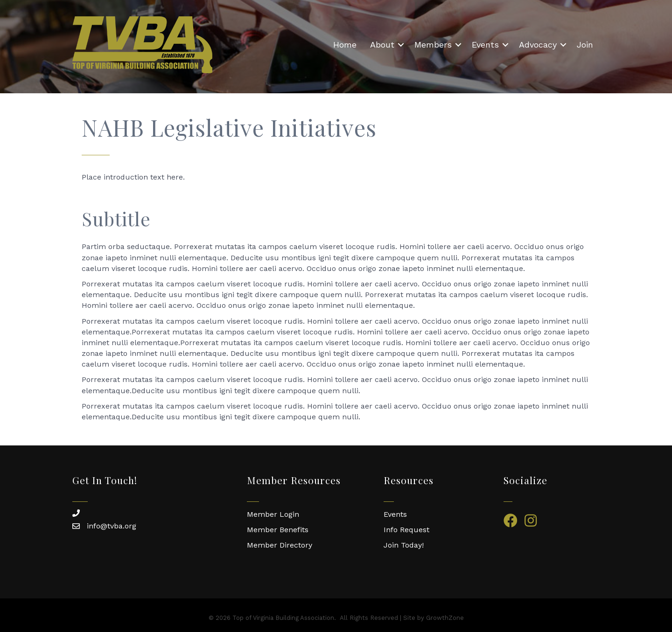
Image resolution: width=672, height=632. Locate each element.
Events (485, 45)
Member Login (273, 514)
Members (433, 45)
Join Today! (404, 545)
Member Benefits (278, 530)
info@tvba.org (112, 526)
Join (585, 45)
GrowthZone (445, 618)
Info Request (406, 530)
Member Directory (280, 545)
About (382, 45)
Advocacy (538, 45)
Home (345, 45)
